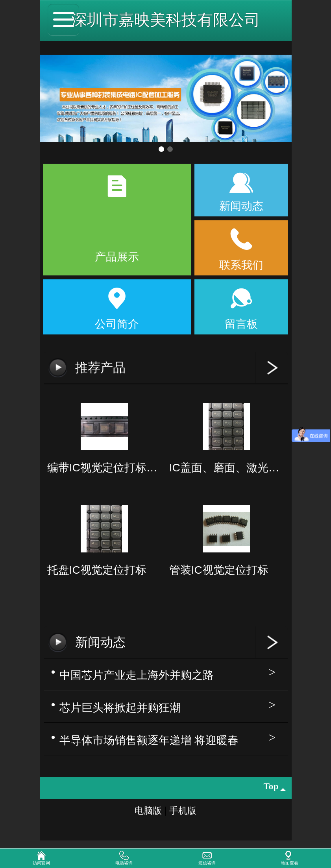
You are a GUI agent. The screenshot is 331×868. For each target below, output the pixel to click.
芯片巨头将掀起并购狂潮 (120, 708)
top (272, 789)
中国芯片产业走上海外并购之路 (137, 675)
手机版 (187, 813)
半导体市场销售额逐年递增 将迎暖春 (149, 741)
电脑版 (144, 813)
